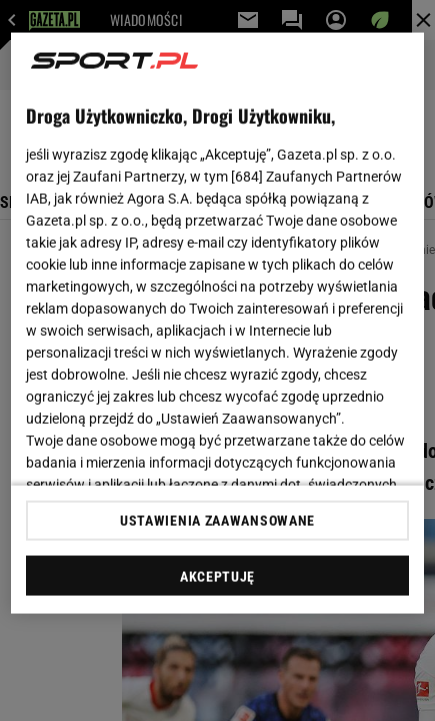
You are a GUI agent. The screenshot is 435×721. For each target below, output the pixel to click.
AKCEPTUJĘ (217, 576)
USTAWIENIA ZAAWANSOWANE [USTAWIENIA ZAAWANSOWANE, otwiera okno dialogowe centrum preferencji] (217, 520)
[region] (217, 323)
